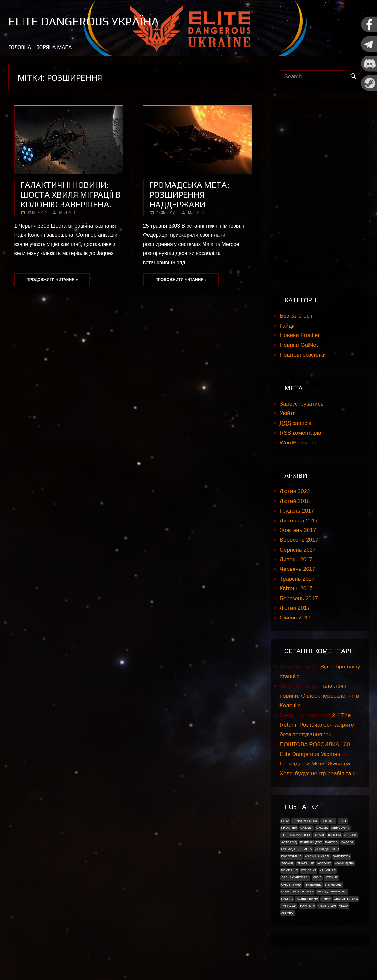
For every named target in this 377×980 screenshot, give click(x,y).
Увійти (288, 413)
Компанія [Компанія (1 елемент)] (289, 870)
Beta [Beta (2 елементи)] (285, 821)
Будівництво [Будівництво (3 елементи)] (311, 842)
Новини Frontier (300, 335)
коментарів (301, 433)
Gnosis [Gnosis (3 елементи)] (322, 828)
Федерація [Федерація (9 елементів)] (327, 905)
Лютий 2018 (295, 501)
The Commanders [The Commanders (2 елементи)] (296, 835)
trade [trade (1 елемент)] (320, 835)
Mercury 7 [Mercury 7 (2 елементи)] (340, 828)
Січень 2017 (295, 618)
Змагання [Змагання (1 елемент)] (306, 863)
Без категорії (296, 316)
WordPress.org (298, 443)
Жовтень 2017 (298, 530)
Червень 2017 (298, 569)
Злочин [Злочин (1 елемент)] (287, 863)
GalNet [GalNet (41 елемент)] (307, 828)
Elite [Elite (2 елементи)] (343, 821)
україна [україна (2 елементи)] (288, 913)
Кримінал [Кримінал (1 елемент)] (328, 870)
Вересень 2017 (299, 540)
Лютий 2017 (295, 608)
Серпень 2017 (298, 550)
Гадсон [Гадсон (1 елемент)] (348, 842)
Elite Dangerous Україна (84, 21)
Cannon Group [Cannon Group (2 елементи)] (305, 821)
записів (296, 423)
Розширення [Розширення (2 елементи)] (307, 899)
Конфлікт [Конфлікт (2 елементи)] (309, 870)
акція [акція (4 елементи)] (344, 905)
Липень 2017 (296, 560)
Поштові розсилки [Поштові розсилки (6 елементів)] (297, 891)
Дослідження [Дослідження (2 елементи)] (327, 849)
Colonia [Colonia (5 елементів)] (328, 821)
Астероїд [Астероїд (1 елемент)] (289, 842)
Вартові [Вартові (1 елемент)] (332, 842)
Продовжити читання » (52, 280)
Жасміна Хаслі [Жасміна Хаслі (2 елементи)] (317, 856)
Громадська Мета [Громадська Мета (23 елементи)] (296, 849)
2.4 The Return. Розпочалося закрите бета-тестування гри (317, 725)
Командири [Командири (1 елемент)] (345, 863)
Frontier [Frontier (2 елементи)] (289, 828)
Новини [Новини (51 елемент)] (331, 877)
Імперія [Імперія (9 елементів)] (335, 835)
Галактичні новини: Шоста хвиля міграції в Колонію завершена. (71, 195)
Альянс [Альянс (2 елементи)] (351, 835)
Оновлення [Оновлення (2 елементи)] (291, 884)
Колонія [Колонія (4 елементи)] (324, 863)
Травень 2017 (297, 579)
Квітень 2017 (296, 589)
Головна (20, 47)
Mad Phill (67, 213)
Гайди (287, 326)
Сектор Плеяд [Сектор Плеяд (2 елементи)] (346, 899)
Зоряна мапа (54, 47)
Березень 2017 (299, 598)
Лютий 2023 (295, 491)
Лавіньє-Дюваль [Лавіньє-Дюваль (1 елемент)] (295, 877)
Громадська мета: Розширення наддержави (189, 195)
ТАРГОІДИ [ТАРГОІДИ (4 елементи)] (289, 905)
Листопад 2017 (299, 521)
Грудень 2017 (297, 511)
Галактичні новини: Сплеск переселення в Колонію (319, 696)
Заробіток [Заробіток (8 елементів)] (341, 856)
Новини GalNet (299, 345)
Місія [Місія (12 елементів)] (317, 877)
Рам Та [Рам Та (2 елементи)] (287, 899)
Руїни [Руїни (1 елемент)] (326, 899)
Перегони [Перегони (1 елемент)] (334, 884)
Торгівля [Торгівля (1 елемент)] (307, 905)
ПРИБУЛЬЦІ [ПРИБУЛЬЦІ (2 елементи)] (313, 884)
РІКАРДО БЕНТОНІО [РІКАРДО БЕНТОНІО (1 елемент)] (332, 891)
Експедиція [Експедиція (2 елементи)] (291, 856)
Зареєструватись (302, 404)
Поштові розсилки (303, 355)
